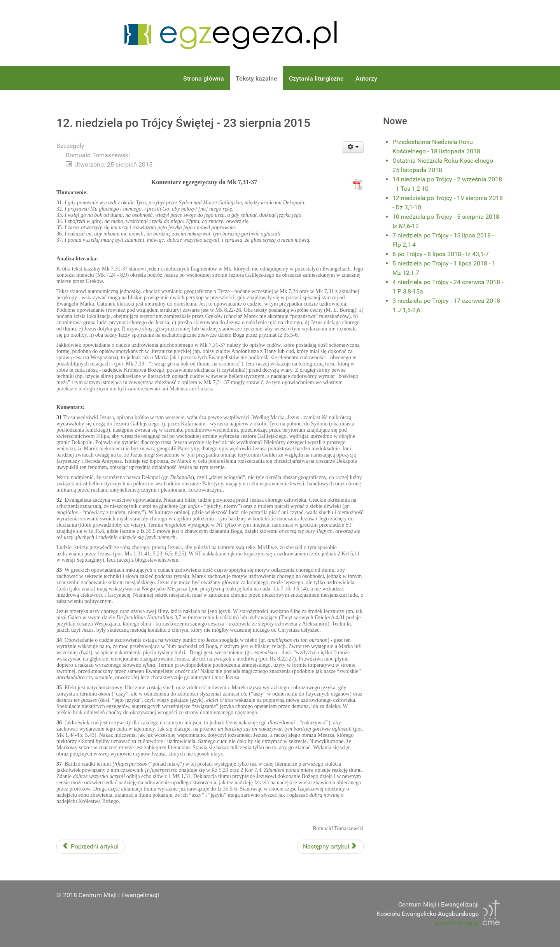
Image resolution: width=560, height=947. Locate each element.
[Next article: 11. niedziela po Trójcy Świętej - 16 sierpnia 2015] (330, 847)
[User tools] (353, 147)
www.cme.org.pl (457, 923)
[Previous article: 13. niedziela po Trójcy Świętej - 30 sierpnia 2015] (90, 847)
